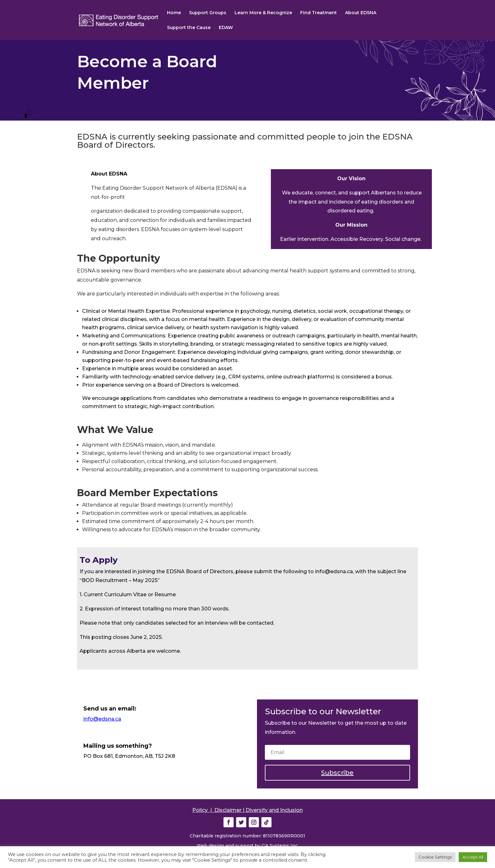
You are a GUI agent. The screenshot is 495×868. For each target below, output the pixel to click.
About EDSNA (361, 13)
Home (174, 13)
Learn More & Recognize (263, 13)
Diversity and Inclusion (274, 810)
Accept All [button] (473, 857)
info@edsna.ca (102, 719)
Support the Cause (189, 28)
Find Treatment (319, 13)
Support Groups (208, 13)
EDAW (226, 28)
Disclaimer (228, 810)
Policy (200, 810)
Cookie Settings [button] (435, 857)
